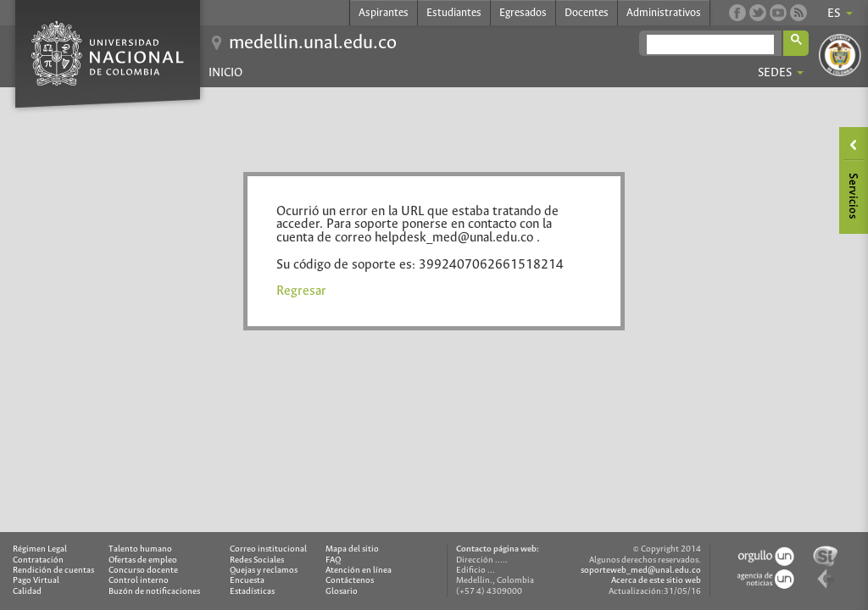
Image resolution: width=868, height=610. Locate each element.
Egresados (523, 13)
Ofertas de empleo (143, 560)
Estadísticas (252, 592)
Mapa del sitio (352, 549)
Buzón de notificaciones (154, 592)
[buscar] (710, 44)
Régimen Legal (40, 549)
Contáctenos (350, 581)
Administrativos (664, 13)
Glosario (342, 592)
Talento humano (140, 549)
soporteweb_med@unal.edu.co (641, 571)
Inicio (225, 73)
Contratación (38, 560)
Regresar (301, 291)
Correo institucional (268, 549)
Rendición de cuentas (53, 571)
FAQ (333, 560)
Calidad (27, 592)
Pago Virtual (36, 581)
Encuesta (247, 581)
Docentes (587, 13)
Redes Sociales (257, 560)
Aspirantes (384, 13)
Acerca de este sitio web (656, 581)
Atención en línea (359, 571)
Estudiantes (454, 13)
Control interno (139, 581)
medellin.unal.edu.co (313, 43)
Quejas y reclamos (264, 571)
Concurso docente (143, 571)
